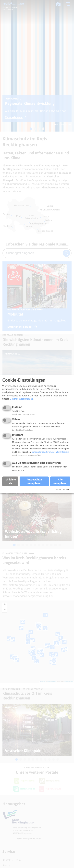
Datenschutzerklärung (21, 399)
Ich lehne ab (10, 481)
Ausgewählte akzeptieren (34, 481)
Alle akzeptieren (60, 481)
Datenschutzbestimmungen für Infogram (50, 452)
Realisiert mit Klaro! (62, 489)
